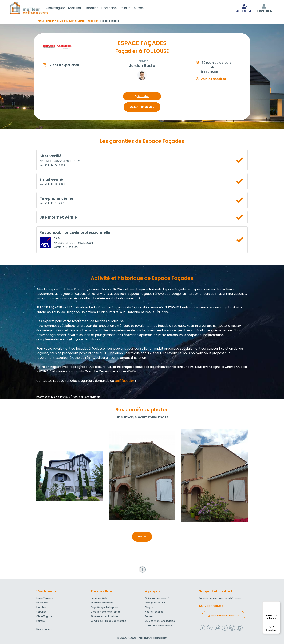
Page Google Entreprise (104, 607)
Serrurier (79, 8)
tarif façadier (124, 381)
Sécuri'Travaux (45, 598)
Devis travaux (44, 629)
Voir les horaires (213, 80)
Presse (149, 616)
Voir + (142, 537)
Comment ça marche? (158, 625)
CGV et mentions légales (160, 621)
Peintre (130, 8)
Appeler (142, 97)
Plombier (96, 8)
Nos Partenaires (154, 612)
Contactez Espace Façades (57, 381)
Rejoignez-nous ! (155, 603)
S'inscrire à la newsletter (223, 616)
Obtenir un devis (142, 108)
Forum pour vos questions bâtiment (220, 598)
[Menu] (278, 604)
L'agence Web (99, 598)
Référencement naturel (105, 616)
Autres (143, 8)
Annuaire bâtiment (102, 603)
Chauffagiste (60, 8)
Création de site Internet (105, 612)
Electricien (113, 8)
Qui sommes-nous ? (157, 598)
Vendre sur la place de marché (108, 621)
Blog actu (150, 607)
